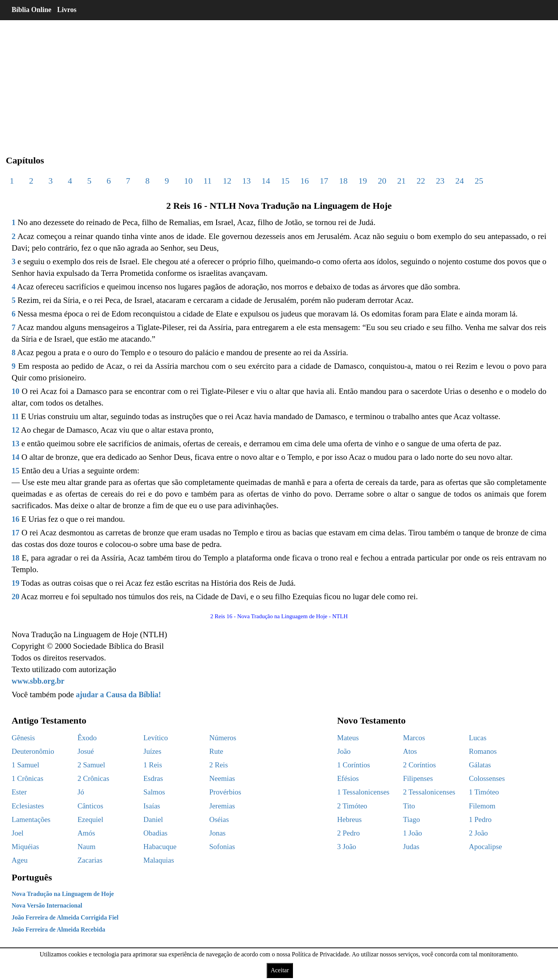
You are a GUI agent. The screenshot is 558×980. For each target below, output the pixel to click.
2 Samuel (91, 765)
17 (324, 181)
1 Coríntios (354, 765)
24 (460, 181)
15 (285, 181)
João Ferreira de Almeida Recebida (58, 929)
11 (208, 181)
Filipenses (418, 778)
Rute (216, 751)
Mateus (348, 738)
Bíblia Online (32, 10)
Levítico (156, 738)
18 (343, 181)
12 (227, 181)
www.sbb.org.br (38, 681)
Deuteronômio (33, 751)
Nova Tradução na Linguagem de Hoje (63, 894)
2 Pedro (349, 833)
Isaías (152, 806)
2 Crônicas (93, 778)
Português (32, 877)
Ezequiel (90, 819)
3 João (347, 847)
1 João (412, 833)
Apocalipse (485, 847)
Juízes (152, 751)
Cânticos (90, 806)
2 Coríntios (419, 765)
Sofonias (222, 847)
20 (382, 181)
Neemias (222, 778)
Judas (411, 847)
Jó (81, 792)
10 (188, 181)
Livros (67, 10)
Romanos (483, 751)
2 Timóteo (352, 806)
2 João (478, 833)
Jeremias (222, 806)
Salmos (154, 792)
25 (479, 181)
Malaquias (159, 860)
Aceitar (280, 970)
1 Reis (153, 765)
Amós (86, 833)
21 (401, 181)
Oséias (219, 819)
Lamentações (31, 819)
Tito (409, 806)
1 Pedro (480, 819)
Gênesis (23, 738)
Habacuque (160, 847)
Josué (86, 751)
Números (223, 738)
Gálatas (480, 765)
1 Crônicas (28, 778)
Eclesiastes (28, 806)
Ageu (20, 860)
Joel (18, 833)
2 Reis (219, 765)
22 (421, 181)
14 (266, 181)
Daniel (153, 819)
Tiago (412, 819)
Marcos (414, 738)
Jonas (217, 833)
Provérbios (225, 792)
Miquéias (25, 847)
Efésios (348, 778)
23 (440, 181)
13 (246, 181)
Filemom (482, 806)
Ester (19, 792)
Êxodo (87, 738)
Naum (86, 847)
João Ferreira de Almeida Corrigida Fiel (65, 917)
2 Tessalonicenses (429, 792)
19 (363, 181)
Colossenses (487, 778)
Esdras (153, 778)
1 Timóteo (484, 792)
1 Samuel (25, 765)
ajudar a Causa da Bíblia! (119, 695)
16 (305, 181)
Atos (410, 751)
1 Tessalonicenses (363, 792)
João (344, 751)
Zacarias (90, 860)
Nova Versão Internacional (47, 905)
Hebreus (349, 819)
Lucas (478, 738)
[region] (279, 81)
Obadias (155, 833)
